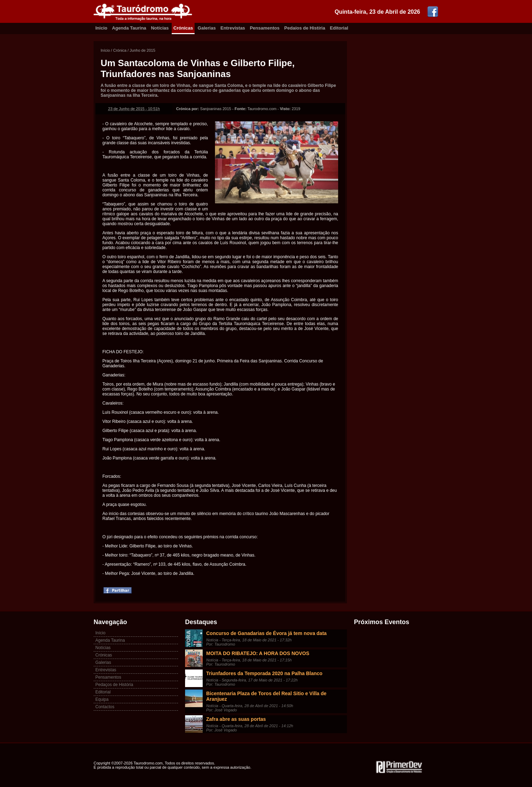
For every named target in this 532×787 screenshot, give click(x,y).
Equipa (102, 699)
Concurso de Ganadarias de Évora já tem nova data (266, 633)
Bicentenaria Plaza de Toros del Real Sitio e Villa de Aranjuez (266, 696)
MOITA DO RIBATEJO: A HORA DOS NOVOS (258, 653)
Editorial (339, 28)
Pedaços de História (114, 685)
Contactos (105, 707)
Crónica (120, 50)
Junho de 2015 (143, 50)
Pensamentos (265, 28)
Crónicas (183, 28)
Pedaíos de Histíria (305, 28)
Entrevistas (233, 28)
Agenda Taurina (129, 28)
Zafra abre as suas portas (236, 719)
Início (105, 50)
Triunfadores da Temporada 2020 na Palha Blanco (264, 673)
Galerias (207, 28)
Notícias (160, 28)
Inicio (101, 28)
